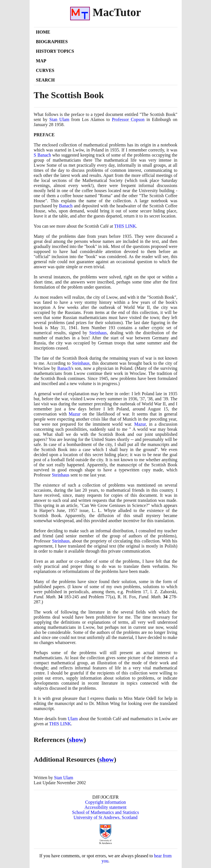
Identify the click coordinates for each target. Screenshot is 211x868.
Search (45, 80)
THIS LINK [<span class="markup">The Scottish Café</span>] (125, 226)
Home (43, 32)
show (76, 740)
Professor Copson (128, 119)
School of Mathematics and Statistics (105, 812)
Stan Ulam (59, 119)
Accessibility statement (105, 807)
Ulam (73, 719)
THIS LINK (60, 724)
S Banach (42, 155)
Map (41, 61)
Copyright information (105, 802)
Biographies (52, 42)
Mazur (75, 414)
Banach (66, 206)
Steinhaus (98, 333)
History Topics (55, 51)
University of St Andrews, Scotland (105, 817)
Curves (45, 70)
